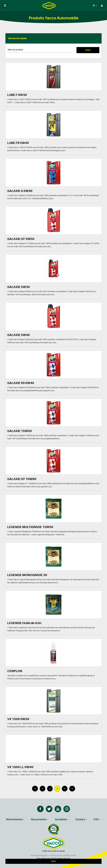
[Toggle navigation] (5, 6)
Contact (80, 819)
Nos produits (39, 819)
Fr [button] (94, 6)
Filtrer (53, 861)
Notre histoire (14, 819)
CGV (96, 819)
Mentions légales (39, 855)
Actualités (61, 819)
